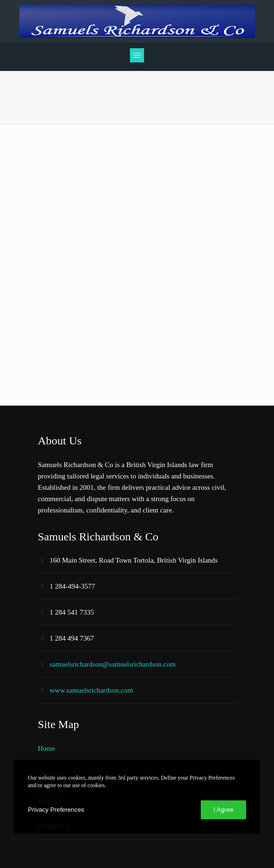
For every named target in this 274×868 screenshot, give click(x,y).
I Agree (223, 810)
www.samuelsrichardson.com (91, 690)
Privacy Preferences (56, 810)
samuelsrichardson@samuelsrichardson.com (113, 664)
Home (47, 748)
